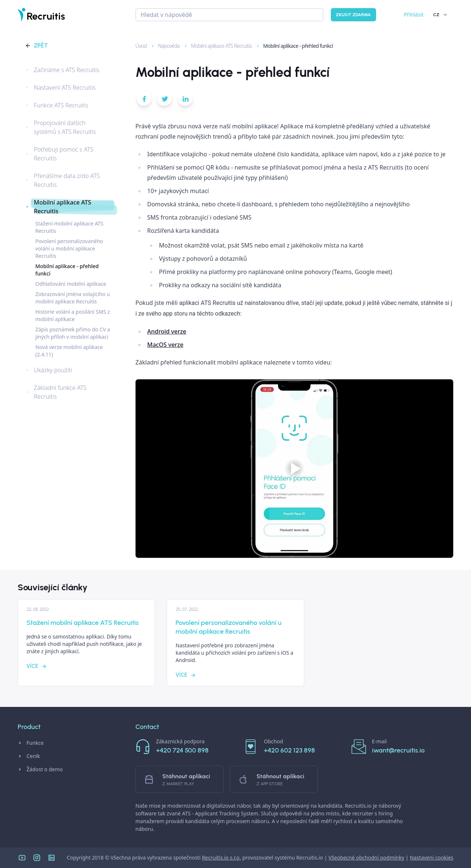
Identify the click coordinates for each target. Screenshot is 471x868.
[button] (144, 100)
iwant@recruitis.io (398, 750)
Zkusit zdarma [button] (353, 15)
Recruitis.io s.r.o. (222, 858)
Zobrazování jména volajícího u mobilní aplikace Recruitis (73, 298)
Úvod (138, 46)
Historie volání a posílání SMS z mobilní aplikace (73, 315)
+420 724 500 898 (182, 750)
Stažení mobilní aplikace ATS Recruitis (69, 227)
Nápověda (166, 46)
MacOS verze (165, 345)
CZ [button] (441, 15)
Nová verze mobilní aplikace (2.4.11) (69, 351)
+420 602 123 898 (289, 750)
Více (37, 666)
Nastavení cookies (432, 858)
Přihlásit (414, 15)
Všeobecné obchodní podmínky (366, 858)
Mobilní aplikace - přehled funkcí (294, 46)
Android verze (167, 331)
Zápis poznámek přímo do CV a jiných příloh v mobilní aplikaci (73, 333)
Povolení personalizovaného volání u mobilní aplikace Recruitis (69, 248)
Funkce (31, 743)
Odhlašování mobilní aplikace (71, 284)
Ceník (29, 756)
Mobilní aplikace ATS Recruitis (218, 46)
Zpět (36, 45)
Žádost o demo (40, 769)
